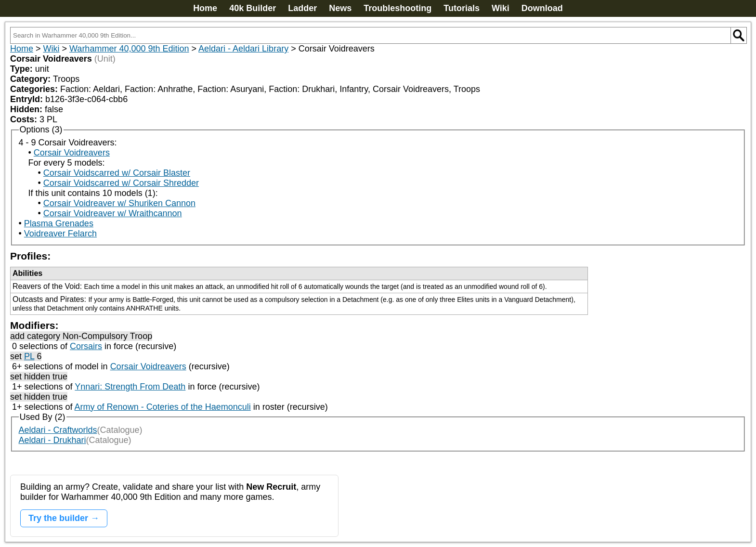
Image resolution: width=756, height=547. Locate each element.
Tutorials (462, 8)
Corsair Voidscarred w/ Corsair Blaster (117, 173)
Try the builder (58, 518)
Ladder (302, 8)
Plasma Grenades (59, 223)
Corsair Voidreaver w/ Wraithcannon (113, 213)
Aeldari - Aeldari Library (243, 49)
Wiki (501, 8)
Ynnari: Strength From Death (130, 387)
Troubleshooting (398, 8)
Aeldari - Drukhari (52, 440)
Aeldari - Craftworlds (58, 430)
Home (205, 8)
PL (29, 356)
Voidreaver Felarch (60, 234)
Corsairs (86, 346)
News (340, 8)
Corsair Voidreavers (72, 153)
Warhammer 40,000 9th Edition (129, 49)
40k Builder (253, 8)
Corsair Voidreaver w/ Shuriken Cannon (119, 203)
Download (542, 8)
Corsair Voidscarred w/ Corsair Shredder (121, 183)
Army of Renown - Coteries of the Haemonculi (163, 407)
